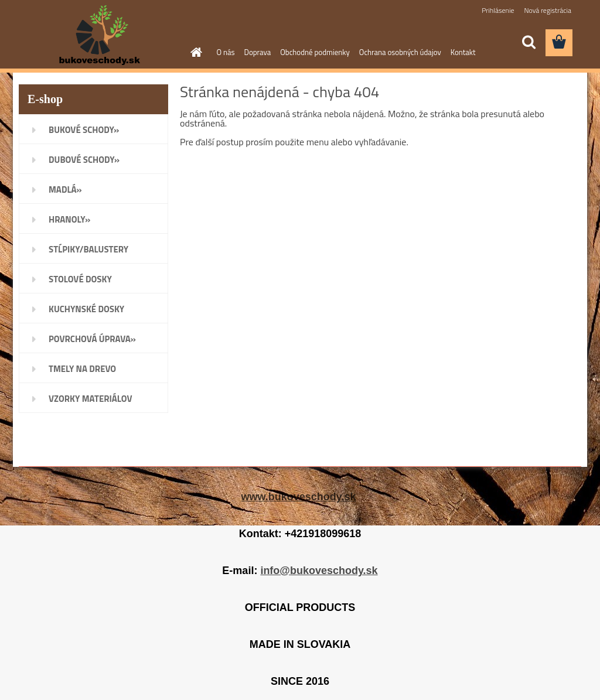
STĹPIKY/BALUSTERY (88, 249)
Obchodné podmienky (315, 52)
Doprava (258, 52)
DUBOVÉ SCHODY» (84, 160)
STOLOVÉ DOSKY (80, 279)
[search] (529, 42)
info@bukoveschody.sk (319, 571)
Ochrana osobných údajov (400, 52)
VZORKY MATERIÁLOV (91, 399)
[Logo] (99, 35)
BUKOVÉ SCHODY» (84, 130)
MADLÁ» (65, 189)
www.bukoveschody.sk (298, 497)
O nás (226, 52)
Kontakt (463, 52)
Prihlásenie (498, 10)
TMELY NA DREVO (82, 369)
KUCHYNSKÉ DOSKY (86, 309)
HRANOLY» (69, 219)
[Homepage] (195, 52)
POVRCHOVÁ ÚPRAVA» (92, 339)
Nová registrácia (548, 10)
